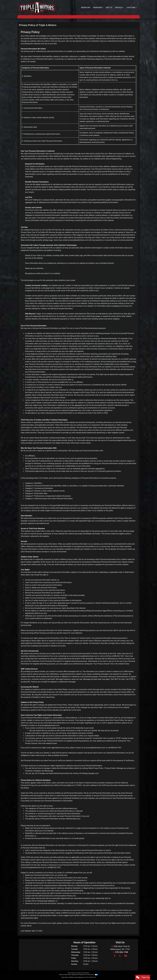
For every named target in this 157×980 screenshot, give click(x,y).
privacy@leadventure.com (78, 240)
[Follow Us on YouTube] (125, 956)
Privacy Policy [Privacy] (86, 973)
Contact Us (79, 973)
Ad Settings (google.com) (89, 773)
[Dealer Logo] (37, 8)
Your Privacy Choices (91, 975)
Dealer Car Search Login (65, 975)
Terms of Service (115, 230)
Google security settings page (42, 240)
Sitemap (81, 975)
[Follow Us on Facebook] (114, 956)
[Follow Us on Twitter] (120, 956)
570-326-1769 (122, 952)
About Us (74, 973)
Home (69, 973)
